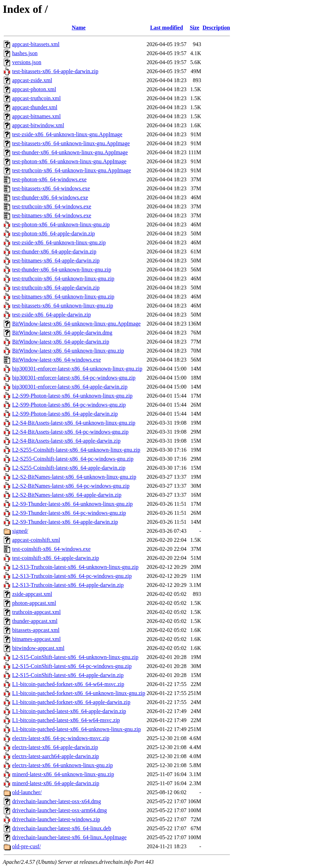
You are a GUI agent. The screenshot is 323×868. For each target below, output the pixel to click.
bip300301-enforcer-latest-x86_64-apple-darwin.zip (70, 387)
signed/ (20, 531)
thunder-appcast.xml (35, 621)
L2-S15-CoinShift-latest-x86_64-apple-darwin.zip (68, 675)
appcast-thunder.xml (35, 107)
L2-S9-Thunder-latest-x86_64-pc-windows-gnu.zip (69, 513)
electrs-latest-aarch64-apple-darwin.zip (56, 756)
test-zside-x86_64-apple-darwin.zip (52, 315)
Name (79, 28)
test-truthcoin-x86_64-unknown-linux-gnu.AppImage (72, 170)
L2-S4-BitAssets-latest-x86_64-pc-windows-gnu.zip (70, 432)
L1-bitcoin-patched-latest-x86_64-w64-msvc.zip (66, 720)
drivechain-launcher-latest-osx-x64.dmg (57, 801)
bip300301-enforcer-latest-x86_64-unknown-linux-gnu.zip (77, 369)
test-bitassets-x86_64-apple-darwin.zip (55, 71)
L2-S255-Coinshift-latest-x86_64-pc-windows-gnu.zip (73, 459)
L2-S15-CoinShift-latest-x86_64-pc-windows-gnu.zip (72, 666)
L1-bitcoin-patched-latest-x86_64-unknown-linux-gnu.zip (76, 729)
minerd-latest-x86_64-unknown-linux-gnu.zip (63, 774)
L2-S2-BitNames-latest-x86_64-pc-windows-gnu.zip (71, 486)
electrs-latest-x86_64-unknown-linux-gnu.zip (62, 765)
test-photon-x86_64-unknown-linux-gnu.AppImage (69, 161)
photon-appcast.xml (34, 603)
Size (195, 28)
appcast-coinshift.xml (36, 540)
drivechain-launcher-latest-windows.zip (56, 819)
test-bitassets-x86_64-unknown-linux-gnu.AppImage (71, 143)
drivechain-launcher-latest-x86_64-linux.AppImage (69, 837)
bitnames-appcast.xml (36, 639)
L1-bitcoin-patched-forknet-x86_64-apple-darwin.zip (71, 702)
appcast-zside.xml (32, 80)
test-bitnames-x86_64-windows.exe (52, 215)
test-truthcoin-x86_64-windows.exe (52, 206)
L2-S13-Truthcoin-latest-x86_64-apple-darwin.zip (68, 585)
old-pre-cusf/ (27, 846)
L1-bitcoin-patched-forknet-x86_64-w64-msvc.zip (68, 684)
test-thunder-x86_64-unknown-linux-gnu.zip (62, 270)
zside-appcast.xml (32, 594)
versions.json (27, 62)
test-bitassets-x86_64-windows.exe (51, 188)
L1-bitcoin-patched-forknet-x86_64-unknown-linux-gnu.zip (79, 693)
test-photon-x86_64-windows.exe (49, 179)
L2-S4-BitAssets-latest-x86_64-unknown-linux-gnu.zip (74, 423)
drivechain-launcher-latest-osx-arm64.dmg (59, 810)
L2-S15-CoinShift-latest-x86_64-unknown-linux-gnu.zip (75, 657)
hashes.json (25, 53)
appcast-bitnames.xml (36, 116)
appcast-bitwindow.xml (38, 125)
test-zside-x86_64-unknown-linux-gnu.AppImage (67, 134)
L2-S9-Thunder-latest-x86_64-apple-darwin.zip (65, 522)
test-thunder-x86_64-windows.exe (50, 197)
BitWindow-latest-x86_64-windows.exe (57, 360)
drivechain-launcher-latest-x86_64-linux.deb (62, 828)
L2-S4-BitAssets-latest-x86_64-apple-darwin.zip (66, 441)
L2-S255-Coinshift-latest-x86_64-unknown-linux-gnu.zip (76, 450)
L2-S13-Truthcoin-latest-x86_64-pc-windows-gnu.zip (72, 576)
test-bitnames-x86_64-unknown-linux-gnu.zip (63, 297)
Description (216, 28)
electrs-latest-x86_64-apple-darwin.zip (55, 747)
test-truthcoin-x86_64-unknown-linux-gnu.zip (63, 279)
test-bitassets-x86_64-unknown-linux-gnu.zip (63, 306)
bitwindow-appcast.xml (38, 648)
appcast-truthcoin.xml (36, 98)
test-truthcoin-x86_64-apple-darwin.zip (56, 288)
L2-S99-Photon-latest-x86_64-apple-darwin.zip (65, 414)
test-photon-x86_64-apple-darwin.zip (54, 233)
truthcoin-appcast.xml (36, 612)
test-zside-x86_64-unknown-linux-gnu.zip (59, 242)
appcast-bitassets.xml (36, 44)
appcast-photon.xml (34, 89)
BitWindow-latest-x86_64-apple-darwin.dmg (62, 333)
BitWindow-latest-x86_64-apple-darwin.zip (61, 342)
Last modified (167, 28)
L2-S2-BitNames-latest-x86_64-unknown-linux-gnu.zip (74, 477)
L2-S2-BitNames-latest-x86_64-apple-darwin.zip (67, 495)
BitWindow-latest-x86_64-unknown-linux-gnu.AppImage (76, 324)
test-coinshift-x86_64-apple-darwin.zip (56, 558)
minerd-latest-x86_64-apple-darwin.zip (56, 783)
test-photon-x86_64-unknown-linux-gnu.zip (61, 224)
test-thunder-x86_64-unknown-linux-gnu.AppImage (70, 152)
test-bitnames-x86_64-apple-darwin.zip (56, 261)
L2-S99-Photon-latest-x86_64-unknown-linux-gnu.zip (72, 396)
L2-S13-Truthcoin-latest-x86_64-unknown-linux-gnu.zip (75, 567)
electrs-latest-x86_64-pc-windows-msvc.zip (61, 738)
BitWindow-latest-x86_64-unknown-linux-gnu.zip (68, 351)
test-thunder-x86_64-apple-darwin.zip (54, 251)
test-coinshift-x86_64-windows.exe (51, 549)
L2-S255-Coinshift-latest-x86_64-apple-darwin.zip (69, 468)
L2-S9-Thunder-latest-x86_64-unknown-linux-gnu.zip (73, 504)
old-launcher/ (27, 792)
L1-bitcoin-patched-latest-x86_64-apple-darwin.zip (69, 711)
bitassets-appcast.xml (36, 630)
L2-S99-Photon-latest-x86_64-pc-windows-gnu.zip (69, 405)
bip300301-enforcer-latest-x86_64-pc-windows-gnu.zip (74, 378)
